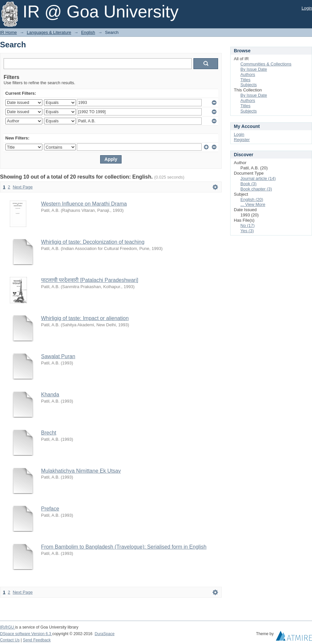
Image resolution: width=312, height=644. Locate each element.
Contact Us (10, 640)
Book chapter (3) (256, 189)
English (88, 32)
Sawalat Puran (58, 356)
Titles (245, 80)
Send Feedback (37, 640)
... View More (253, 204)
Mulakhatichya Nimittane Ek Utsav (81, 471)
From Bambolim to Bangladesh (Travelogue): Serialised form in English (124, 547)
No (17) (247, 225)
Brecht (49, 433)
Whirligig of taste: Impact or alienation (85, 318)
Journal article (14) (258, 178)
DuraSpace (104, 634)
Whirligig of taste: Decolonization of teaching (93, 242)
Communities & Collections (266, 64)
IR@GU (8, 627)
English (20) (252, 199)
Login (307, 8)
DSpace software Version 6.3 (26, 634)
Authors (248, 74)
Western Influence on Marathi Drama (84, 204)
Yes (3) (247, 231)
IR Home (8, 32)
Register (242, 140)
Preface (50, 509)
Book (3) (248, 184)
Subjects (249, 85)
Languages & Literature (49, 32)
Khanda (50, 395)
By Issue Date (254, 69)
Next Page (23, 187)
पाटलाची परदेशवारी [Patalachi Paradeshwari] (90, 280)
